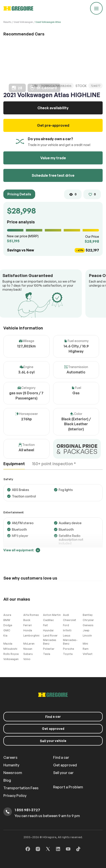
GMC (7, 630)
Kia (5, 636)
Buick (27, 620)
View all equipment (22, 550)
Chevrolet (70, 620)
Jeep (86, 630)
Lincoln (87, 636)
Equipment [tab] (14, 464)
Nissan (28, 649)
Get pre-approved (53, 125)
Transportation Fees (21, 788)
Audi (66, 615)
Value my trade (53, 158)
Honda (28, 630)
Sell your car (63, 773)
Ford (66, 625)
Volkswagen (11, 659)
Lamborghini (31, 636)
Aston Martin (52, 615)
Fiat (45, 625)
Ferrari (28, 625)
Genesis (88, 625)
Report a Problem (68, 787)
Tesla (47, 654)
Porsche (68, 649)
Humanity (11, 765)
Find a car (61, 757)
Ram (86, 649)
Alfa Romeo (31, 615)
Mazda (8, 644)
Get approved (53, 729)
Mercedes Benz (50, 642)
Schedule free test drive (53, 175)
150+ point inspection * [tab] (54, 464)
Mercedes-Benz (70, 642)
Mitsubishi (10, 649)
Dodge (8, 625)
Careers (10, 757)
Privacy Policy (15, 796)
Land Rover (50, 636)
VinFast (88, 654)
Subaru (28, 654)
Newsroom (13, 773)
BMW (7, 620)
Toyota (68, 654)
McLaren (29, 644)
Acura (7, 615)
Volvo (27, 659)
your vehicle (53, 741)
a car (53, 717)
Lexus (67, 636)
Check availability (53, 108)
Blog (7, 780)
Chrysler (88, 620)
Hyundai (48, 630)
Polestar (49, 649)
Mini (85, 644)
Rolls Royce (11, 654)
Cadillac (48, 620)
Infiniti (67, 630)
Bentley (88, 615)
